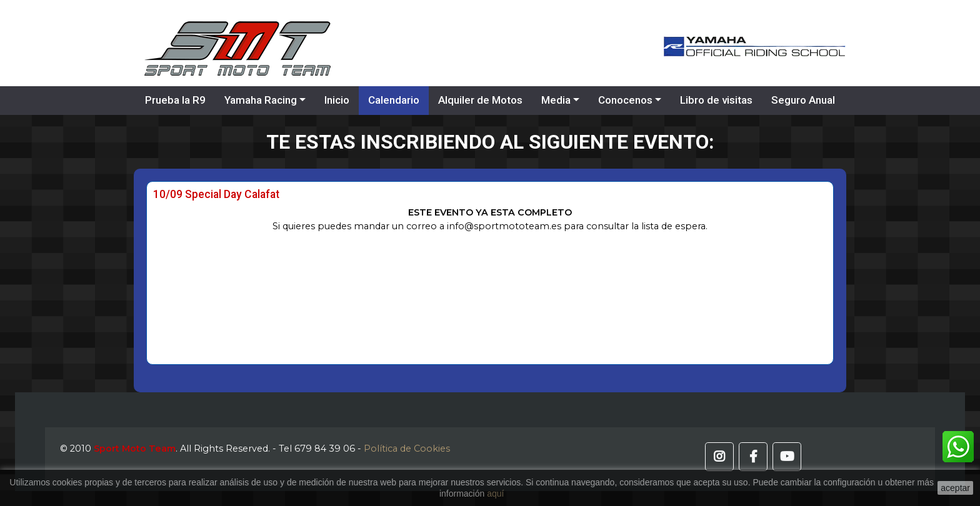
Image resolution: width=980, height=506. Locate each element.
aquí (495, 494)
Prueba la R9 (175, 100)
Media (556, 100)
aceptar (955, 488)
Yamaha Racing (261, 100)
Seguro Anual (803, 100)
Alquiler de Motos (480, 100)
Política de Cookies (407, 449)
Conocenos (625, 100)
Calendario (394, 100)
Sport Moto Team (135, 449)
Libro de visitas (716, 100)
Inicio (337, 100)
